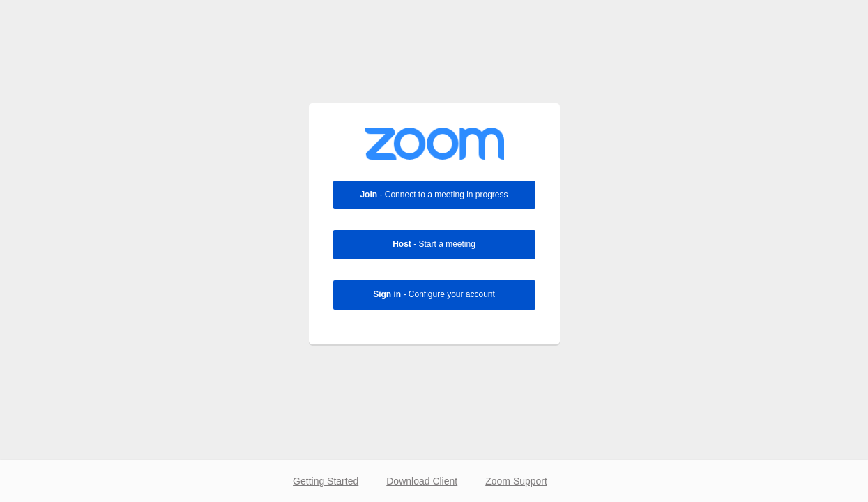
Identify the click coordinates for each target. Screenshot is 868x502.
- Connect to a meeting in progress (434, 195)
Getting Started (326, 481)
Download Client (422, 481)
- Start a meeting (434, 244)
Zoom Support (516, 481)
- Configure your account (434, 294)
